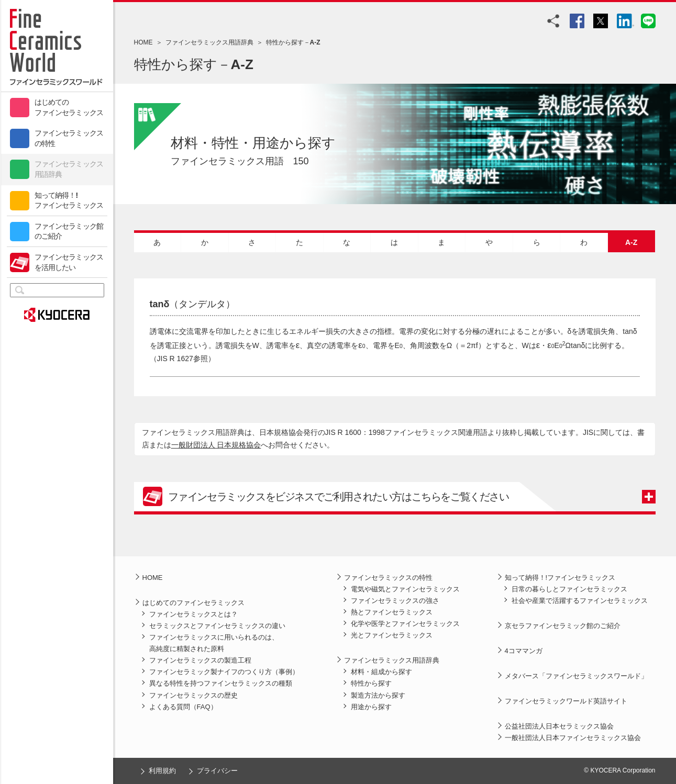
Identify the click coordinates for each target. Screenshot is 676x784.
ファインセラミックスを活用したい (69, 262)
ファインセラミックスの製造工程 (200, 660)
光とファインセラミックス (392, 635)
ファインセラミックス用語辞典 (69, 169)
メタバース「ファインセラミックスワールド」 (576, 676)
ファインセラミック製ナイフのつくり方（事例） (224, 672)
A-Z (631, 242)
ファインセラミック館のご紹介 (69, 231)
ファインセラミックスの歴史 (193, 695)
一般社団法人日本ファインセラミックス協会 (573, 738)
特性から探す (371, 683)
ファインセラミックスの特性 (69, 138)
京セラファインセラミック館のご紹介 (563, 626)
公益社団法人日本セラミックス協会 (559, 726)
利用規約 (162, 771)
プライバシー (217, 771)
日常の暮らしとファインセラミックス (569, 589)
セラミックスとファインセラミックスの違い (217, 626)
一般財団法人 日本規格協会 (216, 445)
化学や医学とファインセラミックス (405, 624)
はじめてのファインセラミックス (69, 107)
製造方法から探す (378, 695)
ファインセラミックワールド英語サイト (566, 701)
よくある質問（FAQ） (183, 707)
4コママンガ (524, 651)
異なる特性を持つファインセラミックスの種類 (221, 683)
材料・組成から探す (381, 672)
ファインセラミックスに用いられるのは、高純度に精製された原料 (214, 643)
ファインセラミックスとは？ (193, 614)
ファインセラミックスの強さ (395, 601)
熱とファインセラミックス (392, 612)
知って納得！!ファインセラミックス (69, 200)
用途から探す (371, 707)
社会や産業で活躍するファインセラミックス (580, 601)
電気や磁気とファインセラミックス (405, 589)
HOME (143, 42)
